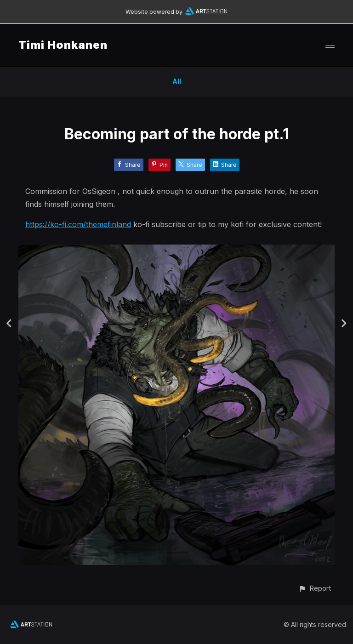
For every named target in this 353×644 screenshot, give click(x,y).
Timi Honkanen (63, 45)
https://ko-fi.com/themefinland (78, 224)
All (177, 81)
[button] (315, 588)
